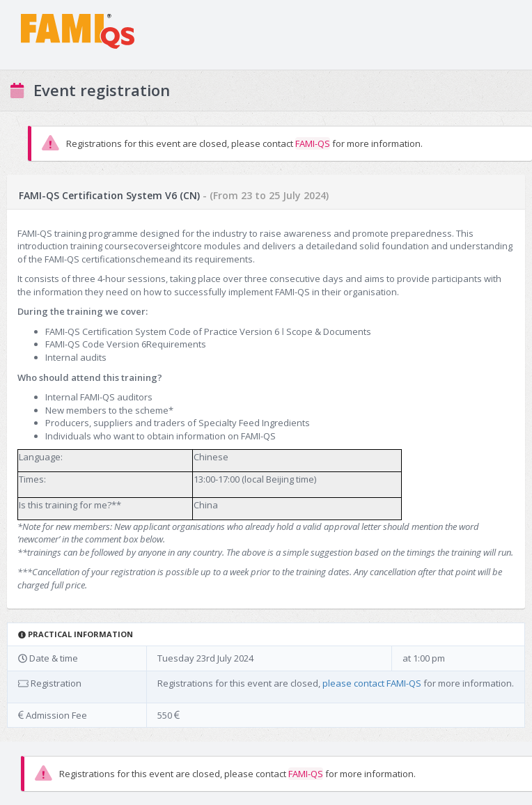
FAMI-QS (313, 143)
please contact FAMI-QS (372, 683)
